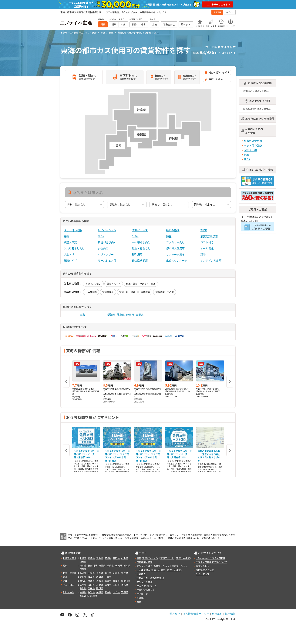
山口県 (116, 585)
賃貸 (139, 558)
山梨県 (91, 573)
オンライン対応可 (211, 260)
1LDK (135, 236)
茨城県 (119, 565)
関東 (65, 565)
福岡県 (83, 592)
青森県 (91, 558)
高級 (66, 236)
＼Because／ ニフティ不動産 (211, 558)
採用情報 (230, 614)
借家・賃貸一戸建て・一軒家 (141, 284)
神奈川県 (92, 565)
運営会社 (175, 614)
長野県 (100, 573)
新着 (203, 254)
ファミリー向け (176, 242)
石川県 (116, 573)
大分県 (116, 592)
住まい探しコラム (146, 590)
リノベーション (107, 230)
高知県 (100, 588)
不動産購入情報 (145, 562)
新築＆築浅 (173, 230)
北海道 (83, 558)
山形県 (125, 558)
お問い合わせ (203, 566)
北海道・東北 (69, 558)
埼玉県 (102, 565)
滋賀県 (108, 581)
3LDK (101, 236)
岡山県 (91, 585)
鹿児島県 (84, 595)
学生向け (69, 254)
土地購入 (141, 574)
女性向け (103, 248)
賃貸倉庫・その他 (165, 292)
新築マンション (162, 566)
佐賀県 (91, 592)
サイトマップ (203, 574)
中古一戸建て (174, 570)
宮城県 (108, 558)
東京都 (83, 565)
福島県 (83, 561)
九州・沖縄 (68, 592)
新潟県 (83, 573)
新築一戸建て (158, 570)
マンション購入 (145, 566)
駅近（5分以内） (106, 242)
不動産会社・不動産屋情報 (150, 578)
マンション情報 (145, 582)
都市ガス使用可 (176, 248)
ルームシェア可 (107, 260)
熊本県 (108, 592)
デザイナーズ (140, 230)
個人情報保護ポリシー (196, 614)
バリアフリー (106, 254)
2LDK (204, 230)
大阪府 (83, 581)
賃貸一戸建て (183, 558)
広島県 (83, 585)
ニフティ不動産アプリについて (212, 562)
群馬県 (83, 569)
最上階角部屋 (140, 260)
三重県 (140, 315)
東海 (82, 315)
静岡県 (130, 315)
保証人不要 (70, 242)
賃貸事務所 (108, 292)
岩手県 (100, 558)
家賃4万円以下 (209, 236)
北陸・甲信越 (69, 573)
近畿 (65, 581)
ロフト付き (207, 242)
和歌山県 (126, 581)
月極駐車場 (91, 292)
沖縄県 (94, 595)
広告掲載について (205, 570)
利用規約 (217, 614)
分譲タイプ (70, 260)
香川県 (83, 588)
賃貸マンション (93, 284)
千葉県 (110, 565)
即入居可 (137, 254)
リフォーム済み (176, 254)
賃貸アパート (114, 284)
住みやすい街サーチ (147, 586)
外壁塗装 (141, 598)
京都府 (100, 581)
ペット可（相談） (73, 230)
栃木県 (127, 565)
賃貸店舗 (145, 292)
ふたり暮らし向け (74, 248)
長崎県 (100, 592)
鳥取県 (100, 585)
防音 (169, 236)
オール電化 (207, 248)
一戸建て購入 (143, 570)
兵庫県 (91, 581)
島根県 (108, 585)
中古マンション (180, 566)
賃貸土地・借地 (127, 292)
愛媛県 (91, 588)
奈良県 (116, 581)
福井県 (125, 573)
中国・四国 (68, 585)
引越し (140, 602)
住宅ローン (142, 594)
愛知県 (111, 315)
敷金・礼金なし (141, 248)
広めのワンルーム (177, 260)
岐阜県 (121, 315)
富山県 (108, 573)
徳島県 (125, 585)
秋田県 (116, 558)
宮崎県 (125, 592)
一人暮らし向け (141, 242)
